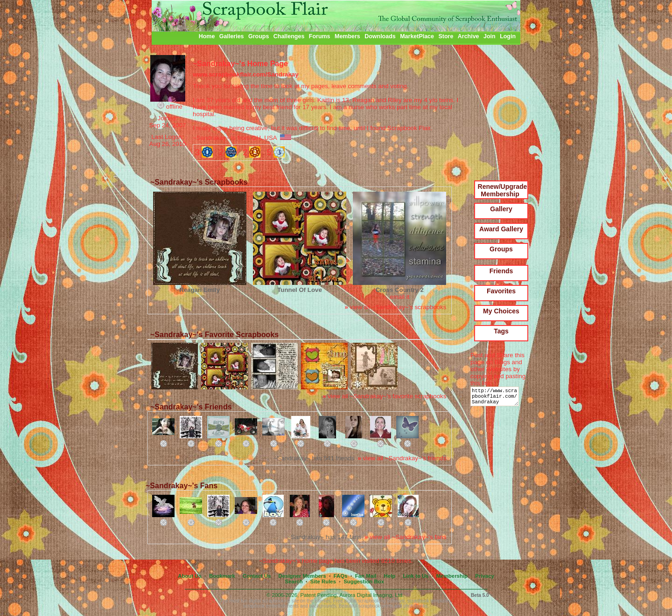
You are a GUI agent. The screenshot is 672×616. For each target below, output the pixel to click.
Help (390, 576)
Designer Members (302, 576)
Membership (452, 576)
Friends (501, 271)
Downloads (380, 36)
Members (347, 36)
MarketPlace (417, 36)
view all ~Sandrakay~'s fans (405, 537)
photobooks (415, 606)
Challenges (289, 36)
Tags (501, 331)
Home (207, 36)
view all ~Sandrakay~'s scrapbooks (395, 307)
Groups (259, 36)
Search (294, 581)
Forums (320, 36)
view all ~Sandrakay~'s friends (402, 458)
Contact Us (257, 576)
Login (508, 36)
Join (490, 36)
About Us (190, 576)
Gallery (501, 209)
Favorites (501, 291)
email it (399, 297)
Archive (469, 36)
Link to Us (416, 576)
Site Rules (323, 581)
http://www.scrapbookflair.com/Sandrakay (496, 398)
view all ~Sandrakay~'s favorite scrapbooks (384, 396)
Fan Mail (366, 576)
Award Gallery (501, 229)
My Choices (501, 311)
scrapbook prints (376, 606)
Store (446, 36)
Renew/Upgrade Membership (503, 190)
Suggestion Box (364, 581)
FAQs (341, 576)
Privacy (485, 576)
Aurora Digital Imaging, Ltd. (371, 595)
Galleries (232, 36)
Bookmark (222, 576)
